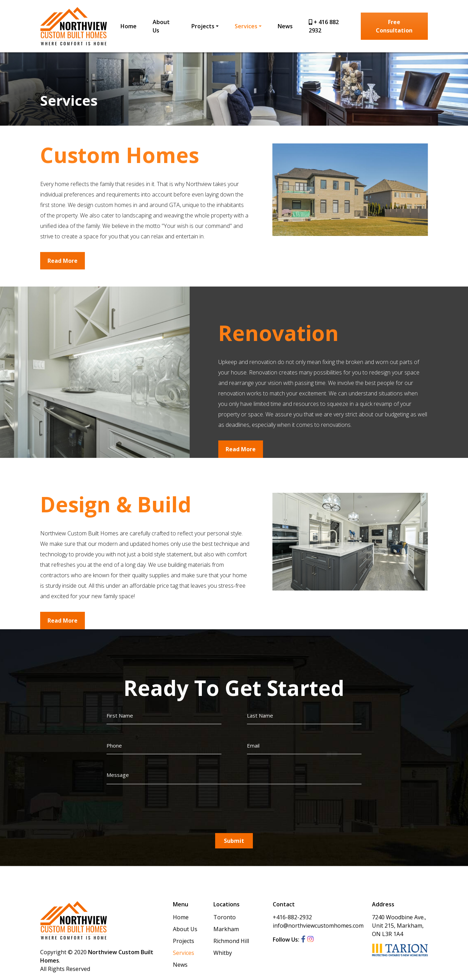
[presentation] (160, 808)
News (285, 26)
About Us (161, 26)
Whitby (223, 953)
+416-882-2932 (292, 917)
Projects (203, 26)
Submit (234, 841)
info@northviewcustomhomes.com (318, 926)
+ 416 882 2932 (324, 26)
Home (129, 26)
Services (246, 26)
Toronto (225, 917)
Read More (63, 264)
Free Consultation (394, 26)
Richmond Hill (231, 941)
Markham (226, 929)
